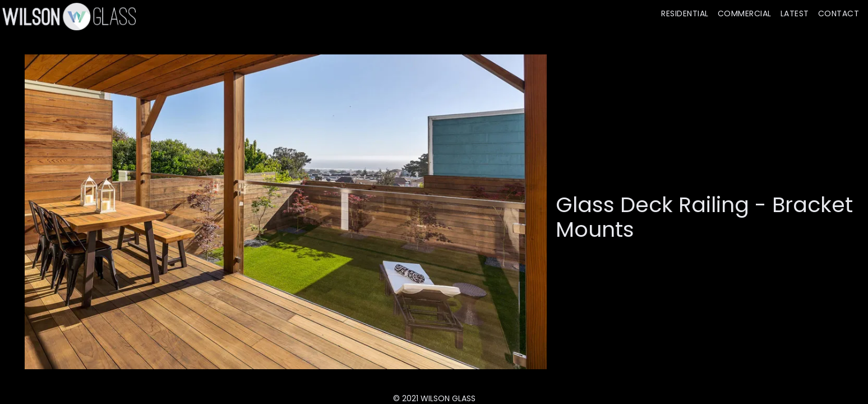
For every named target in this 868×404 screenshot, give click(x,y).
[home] (68, 16)
